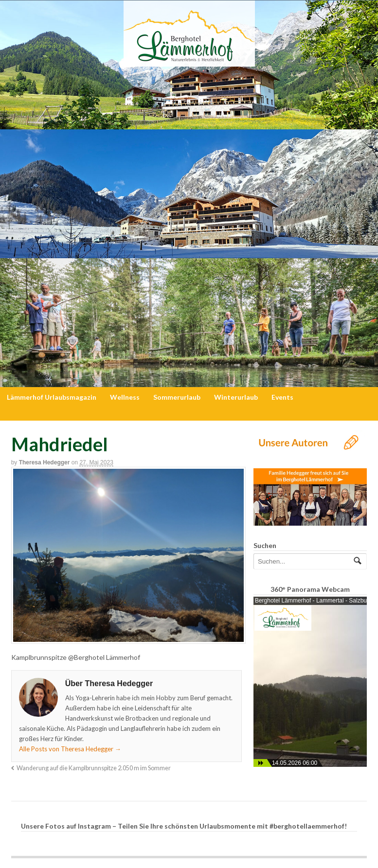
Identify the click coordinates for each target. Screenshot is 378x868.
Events (282, 397)
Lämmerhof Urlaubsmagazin (52, 397)
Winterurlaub (236, 397)
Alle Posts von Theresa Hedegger (70, 749)
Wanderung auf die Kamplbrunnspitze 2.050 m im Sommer (94, 768)
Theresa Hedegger (45, 462)
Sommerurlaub (177, 397)
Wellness (125, 397)
